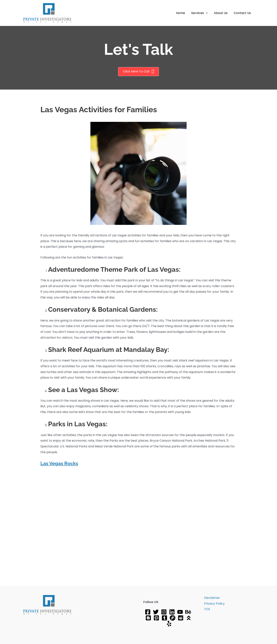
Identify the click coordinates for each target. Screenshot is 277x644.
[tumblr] (164, 618)
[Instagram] (164, 612)
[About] (189, 618)
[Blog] (148, 618)
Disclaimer (212, 598)
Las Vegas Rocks (60, 463)
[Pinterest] (156, 618)
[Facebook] (148, 612)
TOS (207, 609)
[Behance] (188, 612)
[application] (206, 13)
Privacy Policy (214, 604)
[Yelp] (169, 624)
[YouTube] (180, 612)
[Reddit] (181, 618)
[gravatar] (173, 618)
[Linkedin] (172, 612)
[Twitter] (156, 612)
